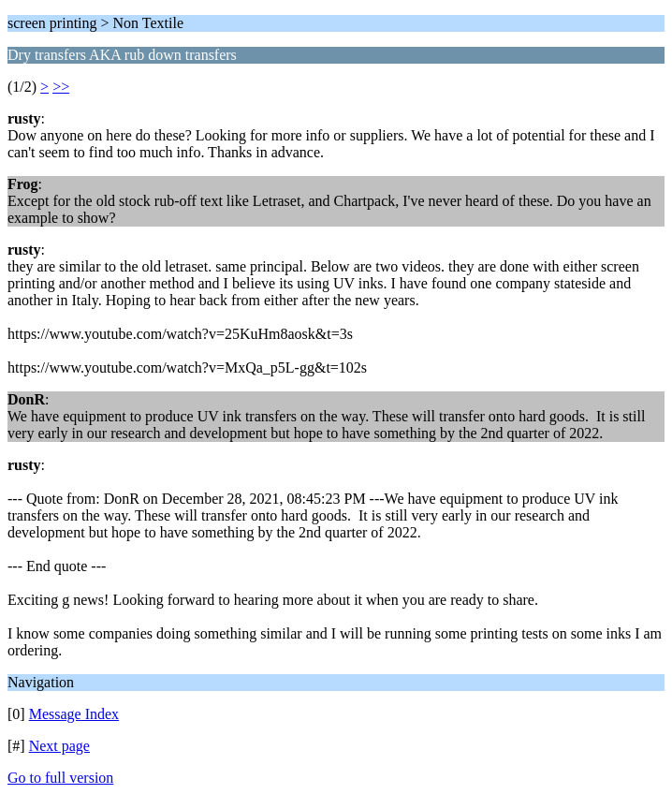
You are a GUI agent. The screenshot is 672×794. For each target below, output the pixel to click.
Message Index (74, 714)
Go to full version (60, 778)
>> (61, 87)
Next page (59, 746)
